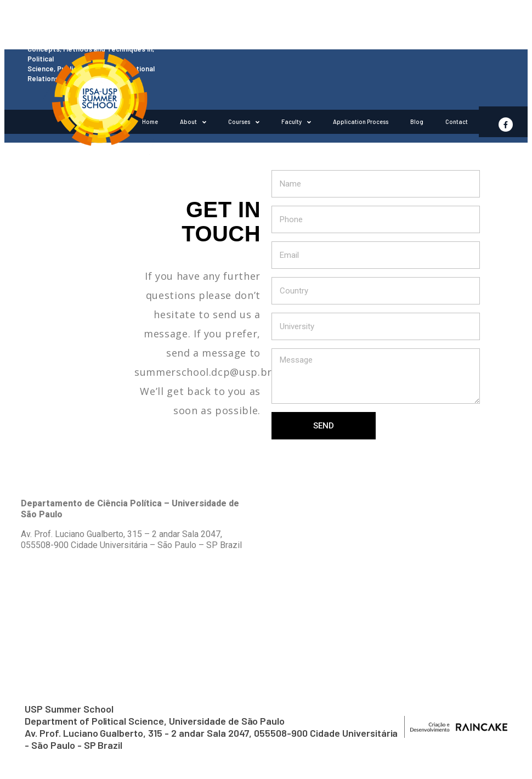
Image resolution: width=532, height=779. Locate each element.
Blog (417, 122)
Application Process (361, 122)
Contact (457, 122)
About (193, 122)
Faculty (296, 122)
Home (150, 122)
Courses (244, 122)
